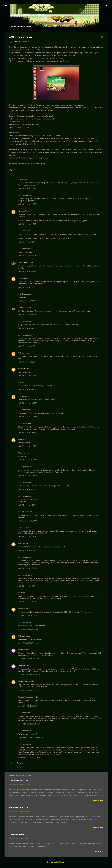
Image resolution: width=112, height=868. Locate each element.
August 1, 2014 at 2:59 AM (28, 616)
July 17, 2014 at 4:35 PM (27, 362)
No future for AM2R (18, 808)
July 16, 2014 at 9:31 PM (27, 315)
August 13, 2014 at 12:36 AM (29, 674)
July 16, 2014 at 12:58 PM (28, 224)
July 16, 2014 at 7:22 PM (27, 287)
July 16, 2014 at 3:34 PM (27, 271)
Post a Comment (18, 763)
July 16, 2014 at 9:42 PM (27, 328)
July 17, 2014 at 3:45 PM (27, 346)
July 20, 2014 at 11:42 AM (28, 417)
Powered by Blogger (56, 862)
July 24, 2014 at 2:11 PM (27, 505)
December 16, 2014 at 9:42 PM (30, 758)
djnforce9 (22, 211)
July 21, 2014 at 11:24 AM (28, 446)
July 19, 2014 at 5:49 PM (27, 389)
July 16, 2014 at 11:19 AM (28, 188)
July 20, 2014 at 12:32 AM (28, 403)
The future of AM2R (19, 781)
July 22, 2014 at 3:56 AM (28, 460)
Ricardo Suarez (24, 681)
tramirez (22, 396)
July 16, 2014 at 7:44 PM (27, 301)
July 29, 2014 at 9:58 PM (27, 550)
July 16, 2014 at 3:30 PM (27, 256)
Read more (98, 800)
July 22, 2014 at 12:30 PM (28, 476)
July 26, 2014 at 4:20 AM (28, 521)
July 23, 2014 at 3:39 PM (27, 489)
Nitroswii (22, 369)
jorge (20, 439)
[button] (102, 37)
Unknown (22, 353)
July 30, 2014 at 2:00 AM (28, 568)
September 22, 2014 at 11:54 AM (31, 738)
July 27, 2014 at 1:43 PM (27, 537)
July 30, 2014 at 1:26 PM (27, 586)
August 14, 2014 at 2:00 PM (29, 706)
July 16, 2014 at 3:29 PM (27, 242)
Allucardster (23, 308)
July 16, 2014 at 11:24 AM (28, 204)
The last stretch (17, 835)
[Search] (106, 6)
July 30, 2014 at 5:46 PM (27, 602)
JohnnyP (22, 665)
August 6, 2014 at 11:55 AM (29, 643)
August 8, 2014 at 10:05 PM (29, 659)
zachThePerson (24, 262)
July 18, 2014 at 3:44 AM (28, 376)
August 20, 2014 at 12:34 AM (29, 724)
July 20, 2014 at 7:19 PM (27, 432)
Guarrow (22, 278)
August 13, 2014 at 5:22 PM (29, 690)
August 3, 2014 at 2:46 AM (28, 629)
